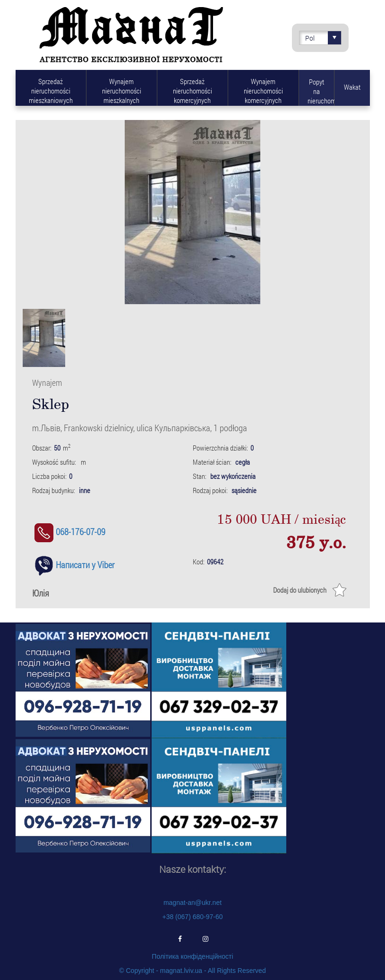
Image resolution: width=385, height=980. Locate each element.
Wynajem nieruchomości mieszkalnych (122, 91)
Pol (323, 38)
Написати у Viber (73, 565)
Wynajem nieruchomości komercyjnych (263, 91)
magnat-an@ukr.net (192, 903)
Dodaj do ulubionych (300, 590)
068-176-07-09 (69, 532)
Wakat (352, 87)
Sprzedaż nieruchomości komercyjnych (192, 91)
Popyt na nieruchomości (321, 91)
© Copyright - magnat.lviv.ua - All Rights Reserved (192, 971)
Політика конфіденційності (192, 956)
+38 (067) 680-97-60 (192, 917)
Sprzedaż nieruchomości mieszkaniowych (51, 91)
